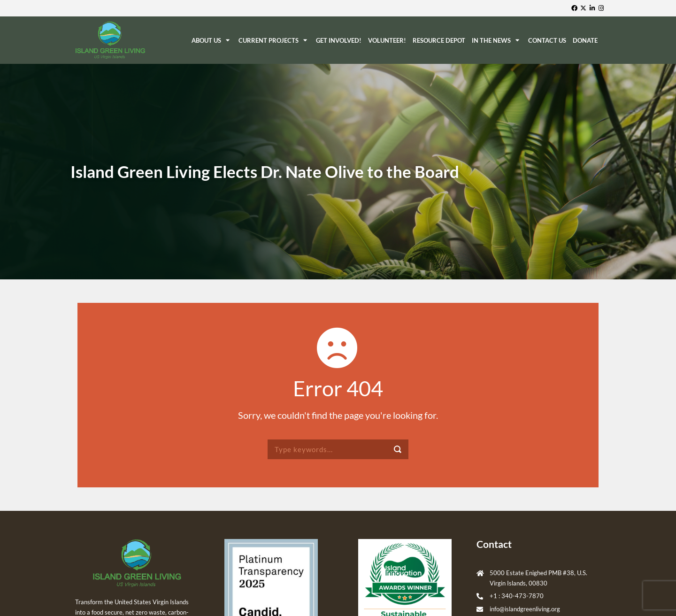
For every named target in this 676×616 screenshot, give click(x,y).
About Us (212, 40)
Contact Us (547, 40)
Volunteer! (387, 40)
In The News (497, 40)
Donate (585, 40)
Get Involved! (339, 40)
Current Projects (274, 40)
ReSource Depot (439, 40)
